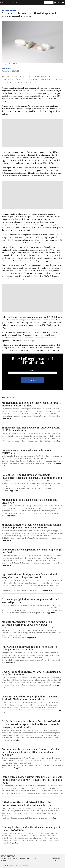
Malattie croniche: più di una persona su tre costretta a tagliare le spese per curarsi (27, 623)
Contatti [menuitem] (60, 857)
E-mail (32, 370)
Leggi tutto (6, 418)
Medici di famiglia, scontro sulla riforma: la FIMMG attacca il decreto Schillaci (32, 404)
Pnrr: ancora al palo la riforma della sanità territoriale (26, 451)
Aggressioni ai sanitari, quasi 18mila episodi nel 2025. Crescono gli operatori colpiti (29, 576)
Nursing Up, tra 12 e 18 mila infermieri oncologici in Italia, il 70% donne (32, 829)
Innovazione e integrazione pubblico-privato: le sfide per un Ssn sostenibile (29, 648)
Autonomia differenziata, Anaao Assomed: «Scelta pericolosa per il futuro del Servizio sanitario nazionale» (30, 752)
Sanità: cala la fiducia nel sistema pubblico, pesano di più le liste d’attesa (31, 429)
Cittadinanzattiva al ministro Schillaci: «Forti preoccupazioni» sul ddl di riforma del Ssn (28, 804)
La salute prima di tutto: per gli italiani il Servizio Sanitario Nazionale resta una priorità (30, 698)
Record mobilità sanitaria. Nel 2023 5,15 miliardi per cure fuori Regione (31, 673)
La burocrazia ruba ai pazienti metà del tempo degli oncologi (32, 551)
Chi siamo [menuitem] (55, 857)
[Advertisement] (32, 133)
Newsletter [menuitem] (59, 859)
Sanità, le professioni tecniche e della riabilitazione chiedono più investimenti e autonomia (31, 526)
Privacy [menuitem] (54, 860)
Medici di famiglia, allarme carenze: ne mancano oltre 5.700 (30, 501)
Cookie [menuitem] (54, 859)
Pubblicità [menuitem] (59, 860)
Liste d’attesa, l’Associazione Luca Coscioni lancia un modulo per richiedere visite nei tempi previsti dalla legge (32, 780)
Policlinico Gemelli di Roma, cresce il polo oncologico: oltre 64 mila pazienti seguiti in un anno (32, 476)
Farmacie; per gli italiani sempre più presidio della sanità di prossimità (31, 601)
